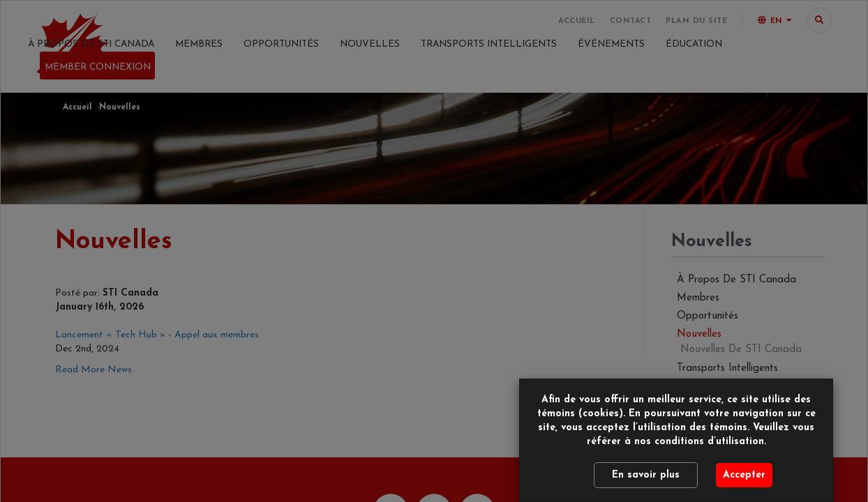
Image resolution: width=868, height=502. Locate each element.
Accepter (744, 475)
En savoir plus (646, 475)
